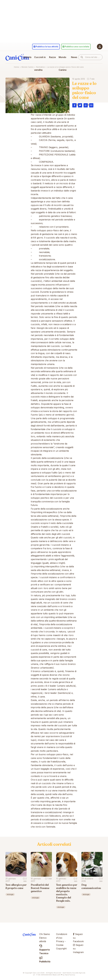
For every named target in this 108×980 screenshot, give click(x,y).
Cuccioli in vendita (40, 64)
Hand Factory (70, 975)
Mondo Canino (63, 64)
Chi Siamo (45, 934)
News (74, 57)
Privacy (60, 941)
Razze (52, 57)
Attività (27, 57)
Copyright (61, 949)
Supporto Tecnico (45, 950)
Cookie (60, 945)
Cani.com (17, 57)
